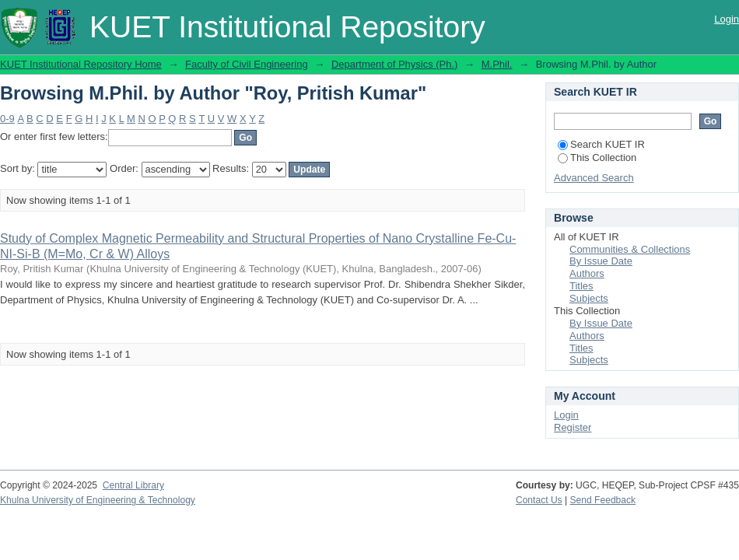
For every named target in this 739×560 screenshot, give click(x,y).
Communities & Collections (630, 249)
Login (727, 19)
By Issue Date (601, 261)
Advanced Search (594, 178)
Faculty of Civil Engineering (247, 64)
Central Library (133, 485)
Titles (581, 286)
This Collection (597, 157)
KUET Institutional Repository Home (81, 64)
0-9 (7, 119)
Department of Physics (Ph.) (395, 64)
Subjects (589, 298)
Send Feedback (603, 500)
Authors (587, 273)
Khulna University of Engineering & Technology (98, 500)
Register (573, 427)
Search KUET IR (601, 144)
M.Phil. (497, 64)
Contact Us (539, 500)
